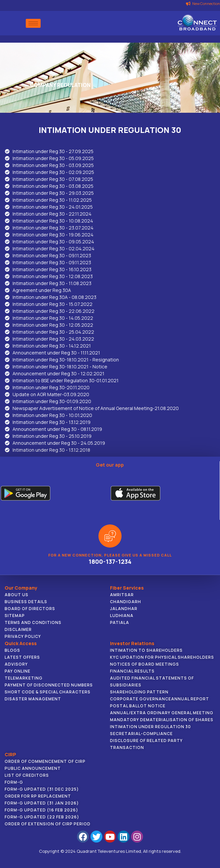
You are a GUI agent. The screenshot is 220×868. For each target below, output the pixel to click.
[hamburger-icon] (33, 23)
